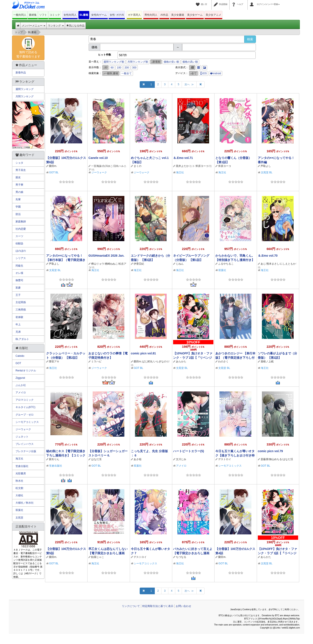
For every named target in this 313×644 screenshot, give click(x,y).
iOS (203, 73)
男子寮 (19, 185)
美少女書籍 (178, 15)
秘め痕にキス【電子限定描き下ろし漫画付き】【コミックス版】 (66, 455)
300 (134, 68)
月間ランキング (25, 96)
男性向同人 (151, 15)
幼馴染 (19, 244)
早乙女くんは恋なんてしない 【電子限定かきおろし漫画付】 (108, 553)
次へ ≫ (189, 84)
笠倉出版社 (56, 466)
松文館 (19, 488)
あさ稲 (138, 459)
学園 (18, 207)
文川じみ (181, 459)
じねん (180, 264)
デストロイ (225, 459)
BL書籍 (84, 15)
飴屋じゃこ (98, 557)
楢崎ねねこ (111, 264)
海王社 (180, 172)
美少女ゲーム (195, 15)
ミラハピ (96, 362)
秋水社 (19, 481)
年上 (18, 324)
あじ (263, 264)
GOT (18, 363)
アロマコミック (25, 400)
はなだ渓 (96, 459)
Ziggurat (20, 378)
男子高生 (21, 170)
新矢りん (54, 459)
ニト (192, 166)
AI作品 (164, 15)
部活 (18, 214)
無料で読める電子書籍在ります (28, 48)
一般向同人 (20, 15)
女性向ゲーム (99, 15)
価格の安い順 (171, 62)
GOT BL (54, 172)
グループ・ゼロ (25, 415)
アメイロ (181, 466)
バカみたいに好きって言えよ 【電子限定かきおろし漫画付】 (193, 553)
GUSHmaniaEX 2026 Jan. (106, 256)
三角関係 (21, 310)
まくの (138, 166)
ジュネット (22, 437)
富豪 (18, 288)
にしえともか (288, 264)
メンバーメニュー (34, 26)
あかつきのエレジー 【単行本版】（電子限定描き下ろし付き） (235, 358)
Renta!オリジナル (26, 371)
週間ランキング (25, 89)
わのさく (223, 362)
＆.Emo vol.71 (183, 158)
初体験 (19, 317)
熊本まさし (273, 264)
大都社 (19, 495)
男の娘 (19, 192)
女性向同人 (70, 15)
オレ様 (19, 273)
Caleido (20, 356)
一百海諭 (96, 166)
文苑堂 (19, 518)
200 (127, 68)
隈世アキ (54, 362)
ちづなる (181, 557)
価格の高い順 (190, 62)
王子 (18, 295)
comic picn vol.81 (143, 353)
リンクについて (131, 606)
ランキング (56, 26)
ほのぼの (21, 251)
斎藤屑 (264, 459)
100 (119, 68)
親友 (18, 177)
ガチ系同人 (134, 15)
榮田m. (53, 166)
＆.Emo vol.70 (268, 256)
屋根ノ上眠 (267, 362)
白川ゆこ (108, 166)
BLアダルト (22, 339)
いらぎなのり (161, 362)
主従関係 (21, 302)
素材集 (33, 15)
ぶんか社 (21, 385)
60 (112, 68)
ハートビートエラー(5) (189, 451)
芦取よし (266, 166)
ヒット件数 (105, 55)
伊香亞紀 (139, 264)
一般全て (127, 73)
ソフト (43, 15)
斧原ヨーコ (202, 166)
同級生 (19, 266)
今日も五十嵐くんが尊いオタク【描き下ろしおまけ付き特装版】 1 (235, 455)
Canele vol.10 (98, 158)
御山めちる (275, 459)
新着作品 (21, 73)
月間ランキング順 (138, 62)
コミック (55, 15)
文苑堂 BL (267, 172)
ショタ (19, 163)
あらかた (181, 362)
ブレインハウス (25, 444)
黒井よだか (182, 166)
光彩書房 (21, 473)
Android (216, 73)
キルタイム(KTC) (25, 407)
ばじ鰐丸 (147, 362)
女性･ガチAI (117, 15)
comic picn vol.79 (270, 451)
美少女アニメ (213, 15)
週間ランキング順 (114, 62)
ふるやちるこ (226, 264)
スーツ (19, 236)
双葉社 (222, 270)
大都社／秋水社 (25, 503)
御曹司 (19, 280)
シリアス (21, 258)
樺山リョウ (98, 264)
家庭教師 (21, 222)
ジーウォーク (99, 172)
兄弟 (18, 332)
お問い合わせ (183, 606)
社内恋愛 (21, 229)
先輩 (18, 199)
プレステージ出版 (26, 451)
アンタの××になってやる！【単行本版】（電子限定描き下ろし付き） (66, 260)
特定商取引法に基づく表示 (158, 606)
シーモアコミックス (230, 466)
